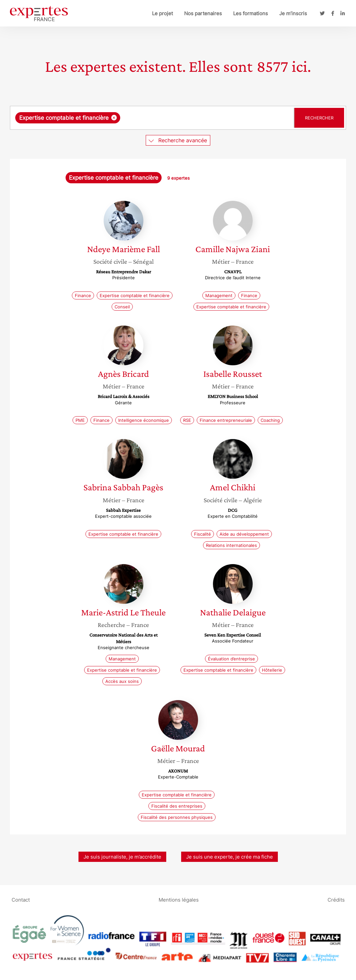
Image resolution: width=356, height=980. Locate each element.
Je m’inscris (293, 13)
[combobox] (153, 118)
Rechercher (319, 118)
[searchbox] (190, 118)
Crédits (336, 900)
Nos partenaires (203, 13)
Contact (21, 900)
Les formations (251, 13)
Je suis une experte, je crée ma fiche (229, 857)
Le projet (162, 13)
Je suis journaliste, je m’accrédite (122, 857)
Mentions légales (179, 900)
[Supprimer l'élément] (114, 118)
